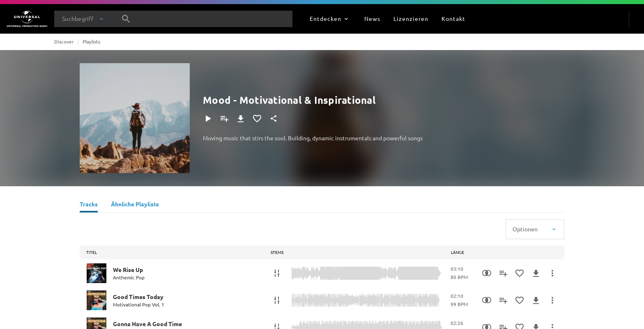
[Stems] (277, 273)
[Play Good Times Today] (97, 300)
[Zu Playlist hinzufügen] (224, 119)
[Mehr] (552, 273)
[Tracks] (89, 205)
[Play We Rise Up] (97, 273)
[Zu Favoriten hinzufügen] (257, 119)
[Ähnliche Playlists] (135, 205)
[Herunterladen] (241, 119)
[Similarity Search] (487, 273)
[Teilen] (274, 119)
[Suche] (126, 19)
